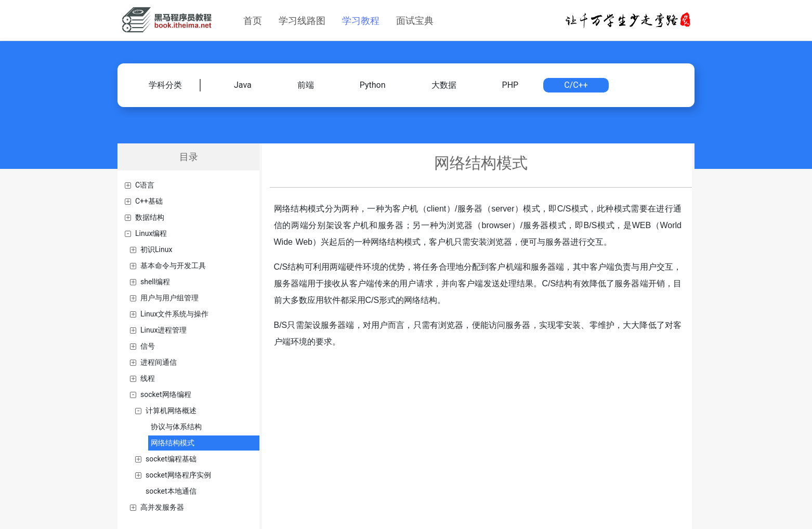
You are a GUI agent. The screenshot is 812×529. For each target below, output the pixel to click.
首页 (253, 21)
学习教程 (361, 21)
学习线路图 (302, 21)
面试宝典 (415, 21)
